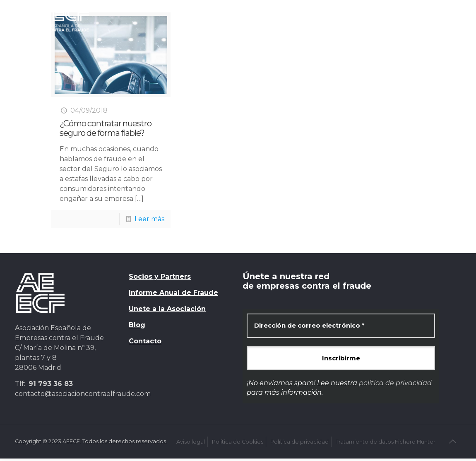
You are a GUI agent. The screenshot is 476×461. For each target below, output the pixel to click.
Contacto (145, 341)
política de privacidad (395, 383)
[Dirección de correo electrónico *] (341, 326)
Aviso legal (191, 442)
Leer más (149, 219)
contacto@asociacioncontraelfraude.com (83, 394)
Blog (137, 325)
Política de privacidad (299, 442)
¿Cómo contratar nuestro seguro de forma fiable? (106, 128)
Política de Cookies (238, 442)
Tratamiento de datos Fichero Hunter (386, 442)
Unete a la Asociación (167, 309)
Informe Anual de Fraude (173, 293)
